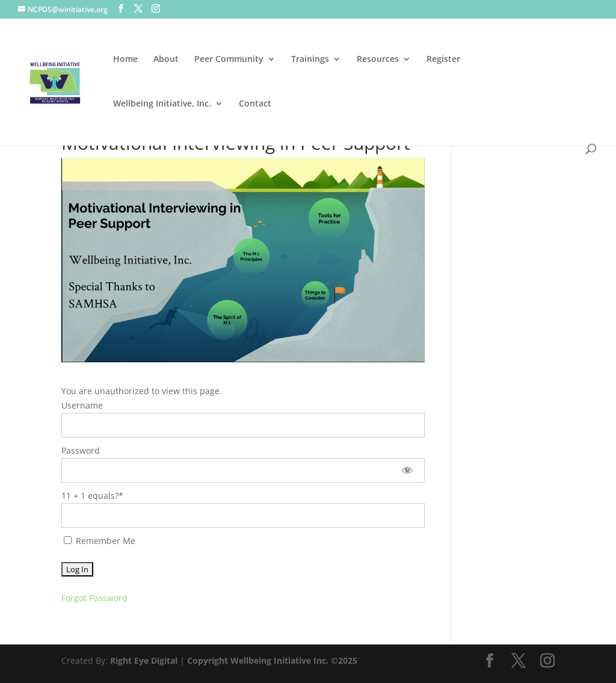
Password (81, 450)
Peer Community (229, 60)
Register (443, 60)
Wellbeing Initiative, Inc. (162, 104)
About (166, 60)
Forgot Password (94, 598)
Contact (255, 104)
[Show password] (407, 470)
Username (82, 405)
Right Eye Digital (144, 660)
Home (125, 60)
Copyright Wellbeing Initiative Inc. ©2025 (272, 660)
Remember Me (100, 541)
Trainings (310, 60)
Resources (378, 60)
